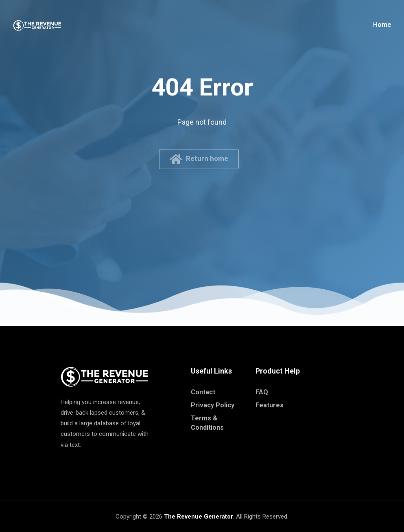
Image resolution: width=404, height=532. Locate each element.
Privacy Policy (213, 405)
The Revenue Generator (199, 517)
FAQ (262, 392)
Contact (203, 392)
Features (270, 405)
